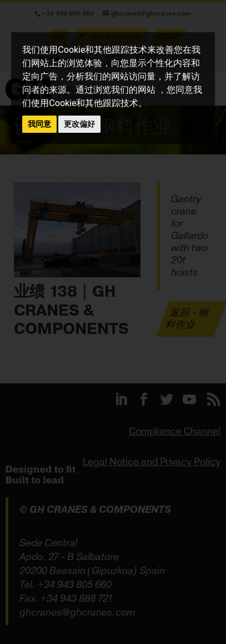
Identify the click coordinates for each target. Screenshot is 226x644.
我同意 (39, 124)
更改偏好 (79, 124)
